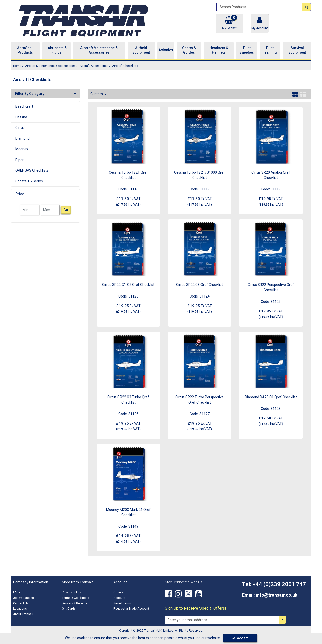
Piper (19, 160)
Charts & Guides (189, 50)
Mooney (22, 149)
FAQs (17, 592)
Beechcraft (24, 106)
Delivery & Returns (75, 603)
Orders (118, 592)
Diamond (23, 138)
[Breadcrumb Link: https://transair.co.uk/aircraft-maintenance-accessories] (50, 66)
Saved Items (122, 603)
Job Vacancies (24, 598)
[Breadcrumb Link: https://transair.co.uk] (17, 66)
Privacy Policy (71, 592)
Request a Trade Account (131, 609)
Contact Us (21, 603)
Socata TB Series (29, 181)
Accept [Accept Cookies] (240, 638)
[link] (168, 594)
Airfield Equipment (141, 50)
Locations (20, 609)
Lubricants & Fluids (56, 50)
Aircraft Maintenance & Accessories (99, 50)
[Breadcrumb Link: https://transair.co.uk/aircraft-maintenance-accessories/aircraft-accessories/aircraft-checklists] (125, 66)
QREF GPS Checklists (32, 170)
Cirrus (20, 128)
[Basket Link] (229, 23)
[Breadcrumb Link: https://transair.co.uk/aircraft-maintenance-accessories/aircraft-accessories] (94, 66)
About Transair (23, 614)
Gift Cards (69, 609)
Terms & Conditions (75, 598)
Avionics (166, 50)
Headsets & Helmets (219, 50)
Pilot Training (270, 50)
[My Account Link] (260, 23)
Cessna (21, 117)
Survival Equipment (297, 50)
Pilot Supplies (247, 50)
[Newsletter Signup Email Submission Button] (283, 620)
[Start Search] (307, 7)
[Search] (259, 7)
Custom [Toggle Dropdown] (97, 94)
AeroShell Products (25, 50)
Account (119, 598)
